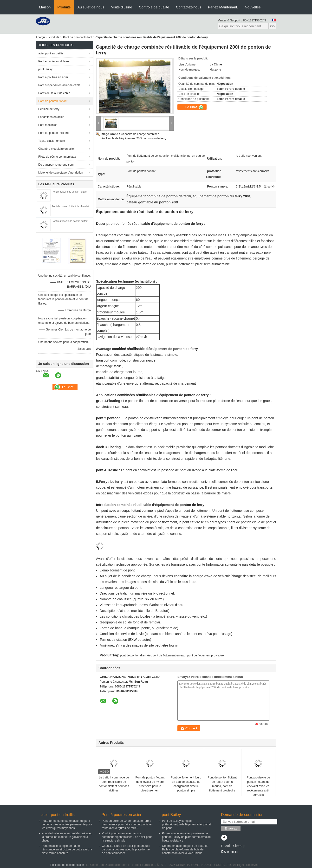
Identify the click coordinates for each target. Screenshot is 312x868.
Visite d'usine (122, 7)
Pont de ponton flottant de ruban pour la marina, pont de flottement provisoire (222, 784)
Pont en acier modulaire (54, 61)
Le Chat (194, 107)
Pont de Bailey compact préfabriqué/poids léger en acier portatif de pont (187, 824)
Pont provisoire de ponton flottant (69, 192)
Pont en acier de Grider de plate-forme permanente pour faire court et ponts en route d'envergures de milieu (127, 824)
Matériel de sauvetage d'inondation (61, 173)
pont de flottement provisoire (205, 655)
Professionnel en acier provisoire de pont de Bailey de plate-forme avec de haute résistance (186, 837)
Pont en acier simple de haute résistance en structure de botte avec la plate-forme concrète (67, 849)
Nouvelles (253, 7)
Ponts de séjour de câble (54, 93)
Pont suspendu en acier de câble (59, 85)
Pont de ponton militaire (53, 133)
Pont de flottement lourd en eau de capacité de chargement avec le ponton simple (186, 784)
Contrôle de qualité (154, 7)
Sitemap (239, 846)
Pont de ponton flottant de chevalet (70, 206)
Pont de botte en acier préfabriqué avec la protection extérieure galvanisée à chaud (67, 837)
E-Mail (226, 846)
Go (272, 26)
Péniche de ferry (49, 109)
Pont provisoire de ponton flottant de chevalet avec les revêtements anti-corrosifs (258, 786)
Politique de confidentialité (67, 865)
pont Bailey (45, 69)
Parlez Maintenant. (223, 7)
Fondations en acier (51, 117)
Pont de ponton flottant (78, 37)
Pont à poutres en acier (53, 77)
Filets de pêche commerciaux (57, 157)
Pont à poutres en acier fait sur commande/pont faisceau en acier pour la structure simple (127, 837)
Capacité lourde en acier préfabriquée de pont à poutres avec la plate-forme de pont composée (126, 849)
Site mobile (230, 852)
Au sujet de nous (91, 7)
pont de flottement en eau (169, 655)
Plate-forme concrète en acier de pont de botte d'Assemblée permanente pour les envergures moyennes (67, 824)
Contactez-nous (189, 7)
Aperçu (40, 37)
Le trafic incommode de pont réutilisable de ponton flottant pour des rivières (114, 784)
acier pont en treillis (51, 53)
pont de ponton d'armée (135, 655)
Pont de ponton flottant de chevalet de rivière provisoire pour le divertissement (150, 784)
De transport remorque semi (56, 165)
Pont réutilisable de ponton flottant (70, 221)
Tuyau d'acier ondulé (52, 141)
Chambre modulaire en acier (56, 149)
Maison (45, 7)
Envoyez (231, 828)
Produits (64, 7)
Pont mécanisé (48, 125)
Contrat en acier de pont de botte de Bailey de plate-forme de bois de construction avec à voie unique (185, 849)
